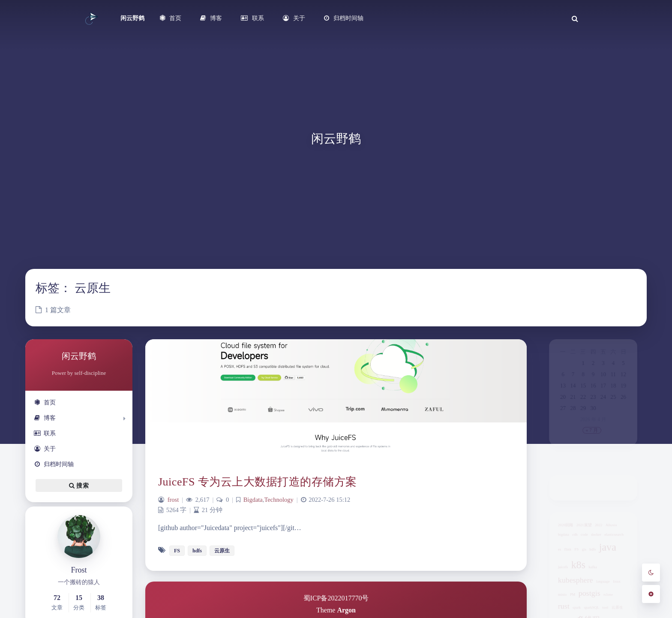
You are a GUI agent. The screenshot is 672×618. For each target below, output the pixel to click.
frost (173, 500)
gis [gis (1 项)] (582, 557)
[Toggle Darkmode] (651, 573)
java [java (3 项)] (611, 555)
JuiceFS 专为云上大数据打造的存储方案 (258, 482)
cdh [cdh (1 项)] (571, 539)
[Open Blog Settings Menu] (651, 594)
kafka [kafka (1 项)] (593, 579)
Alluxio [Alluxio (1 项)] (615, 528)
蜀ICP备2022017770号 (336, 598)
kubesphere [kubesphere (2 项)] (572, 595)
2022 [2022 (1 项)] (600, 528)
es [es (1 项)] (552, 557)
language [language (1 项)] (605, 596)
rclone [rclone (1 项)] (611, 612)
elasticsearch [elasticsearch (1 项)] (618, 539)
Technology (279, 500)
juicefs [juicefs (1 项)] (556, 579)
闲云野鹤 (132, 18)
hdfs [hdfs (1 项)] (592, 557)
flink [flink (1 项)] (562, 557)
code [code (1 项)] (582, 539)
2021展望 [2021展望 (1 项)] (582, 528)
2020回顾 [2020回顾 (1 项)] (559, 528)
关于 (45, 449)
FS (177, 551)
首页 (45, 402)
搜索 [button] (79, 485)
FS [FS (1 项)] (573, 557)
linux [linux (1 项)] (622, 596)
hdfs (197, 551)
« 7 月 (592, 450)
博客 (45, 418)
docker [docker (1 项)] (597, 539)
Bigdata (253, 500)
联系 (45, 433)
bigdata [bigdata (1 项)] (557, 539)
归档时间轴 (54, 464)
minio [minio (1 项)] (556, 612)
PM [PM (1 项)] (568, 612)
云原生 (222, 551)
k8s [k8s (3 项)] (575, 576)
